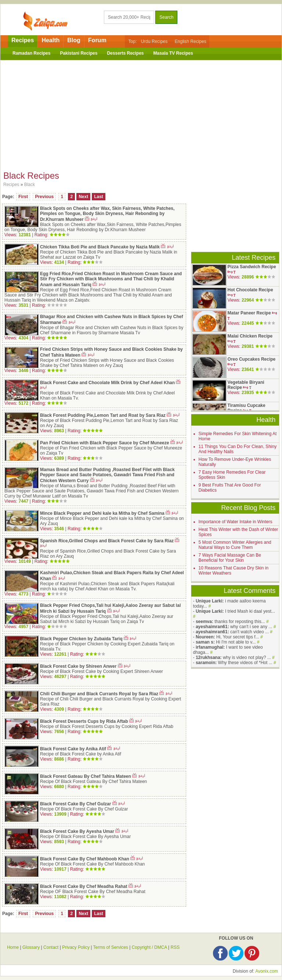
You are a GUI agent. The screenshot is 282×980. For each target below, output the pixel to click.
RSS (175, 947)
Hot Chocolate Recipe (250, 290)
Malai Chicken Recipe (250, 336)
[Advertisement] (141, 113)
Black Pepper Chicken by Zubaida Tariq (81, 639)
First (23, 197)
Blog (74, 40)
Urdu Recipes (154, 41)
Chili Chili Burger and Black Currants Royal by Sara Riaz (99, 694)
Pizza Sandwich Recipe (252, 267)
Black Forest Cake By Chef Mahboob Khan (85, 859)
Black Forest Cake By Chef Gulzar (75, 804)
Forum (97, 40)
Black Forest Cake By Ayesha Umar (77, 831)
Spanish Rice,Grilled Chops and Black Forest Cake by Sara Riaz (107, 541)
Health (50, 40)
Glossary (31, 947)
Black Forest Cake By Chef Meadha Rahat (84, 886)
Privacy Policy (76, 947)
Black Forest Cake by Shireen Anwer (78, 666)
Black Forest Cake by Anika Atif (73, 749)
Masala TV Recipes (173, 53)
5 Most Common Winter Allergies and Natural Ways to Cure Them (235, 545)
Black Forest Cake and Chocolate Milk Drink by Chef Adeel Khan (107, 383)
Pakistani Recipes (79, 53)
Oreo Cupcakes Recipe (252, 359)
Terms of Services (111, 947)
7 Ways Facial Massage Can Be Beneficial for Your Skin (230, 558)
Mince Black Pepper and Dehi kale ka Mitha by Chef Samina (102, 513)
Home (13, 947)
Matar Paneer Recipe (249, 313)
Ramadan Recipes (31, 53)
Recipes (23, 40)
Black (30, 185)
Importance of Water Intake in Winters (236, 522)
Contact (51, 947)
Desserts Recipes (125, 53)
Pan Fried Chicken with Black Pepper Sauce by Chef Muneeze (104, 443)
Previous (44, 197)
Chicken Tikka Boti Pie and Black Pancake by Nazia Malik (100, 247)
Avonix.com (267, 971)
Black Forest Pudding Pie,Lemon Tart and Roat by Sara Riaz (103, 415)
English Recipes (191, 41)
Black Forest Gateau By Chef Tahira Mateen (86, 776)
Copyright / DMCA (149, 947)
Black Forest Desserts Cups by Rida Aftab (84, 721)
